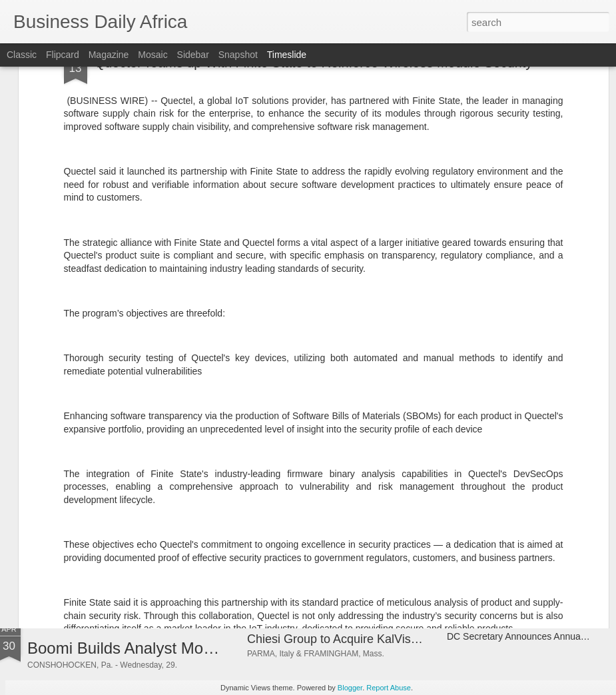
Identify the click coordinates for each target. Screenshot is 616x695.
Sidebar (193, 55)
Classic (22, 55)
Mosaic (153, 55)
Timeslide (287, 55)
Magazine (109, 55)
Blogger (350, 688)
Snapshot (238, 55)
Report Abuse (389, 688)
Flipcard (63, 55)
